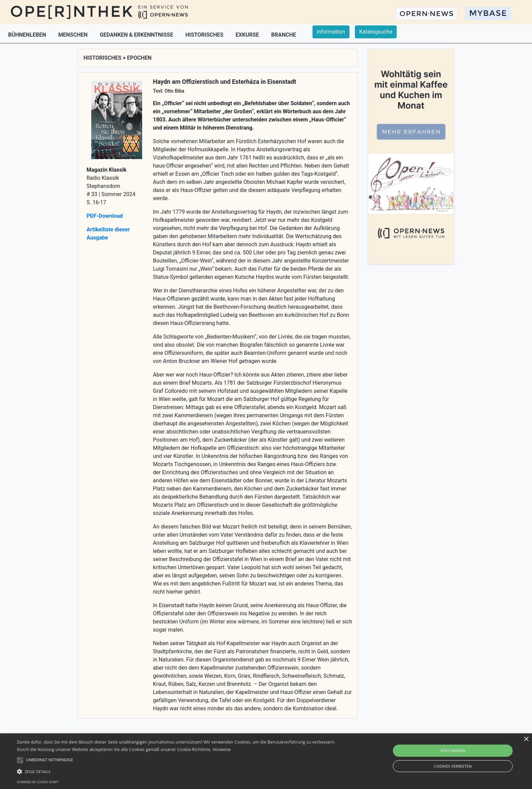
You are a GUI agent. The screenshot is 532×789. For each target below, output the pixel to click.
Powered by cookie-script (38, 782)
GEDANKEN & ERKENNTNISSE (137, 35)
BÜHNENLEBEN (28, 35)
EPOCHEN (139, 58)
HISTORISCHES (205, 35)
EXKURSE (248, 35)
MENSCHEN (74, 35)
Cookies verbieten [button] (453, 766)
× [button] (526, 739)
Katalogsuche (376, 32)
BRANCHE (283, 35)
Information (331, 32)
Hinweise (222, 749)
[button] (179, 771)
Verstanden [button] (453, 750)
